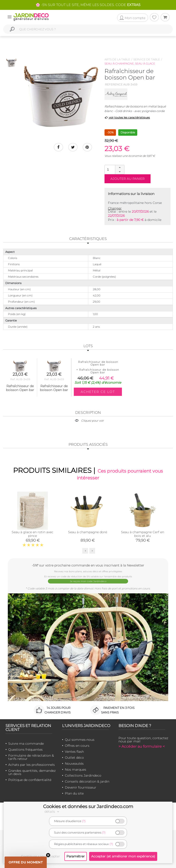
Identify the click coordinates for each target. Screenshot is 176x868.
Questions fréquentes (25, 750)
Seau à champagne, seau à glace (130, 63)
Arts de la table (117, 59)
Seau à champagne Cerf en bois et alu (143, 534)
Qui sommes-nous (80, 740)
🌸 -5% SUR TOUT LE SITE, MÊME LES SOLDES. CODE (88, 5)
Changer (115, 208)
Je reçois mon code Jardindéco (88, 581)
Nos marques (76, 769)
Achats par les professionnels (32, 765)
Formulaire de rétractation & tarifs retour (31, 757)
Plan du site (74, 793)
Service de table (147, 59)
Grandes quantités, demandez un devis (32, 772)
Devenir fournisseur (81, 787)
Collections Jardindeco (83, 775)
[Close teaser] (48, 855)
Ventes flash (74, 752)
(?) (84, 821)
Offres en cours (77, 746)
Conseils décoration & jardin (87, 781)
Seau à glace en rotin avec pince (33, 534)
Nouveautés (74, 764)
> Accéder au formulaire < (142, 746)
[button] (120, 167)
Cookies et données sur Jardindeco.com (88, 806)
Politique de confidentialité (30, 780)
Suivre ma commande (26, 744)
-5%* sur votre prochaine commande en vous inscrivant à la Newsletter (88, 565)
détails (52, 812)
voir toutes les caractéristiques (127, 117)
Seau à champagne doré (88, 532)
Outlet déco (74, 758)
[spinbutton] (114, 169)
